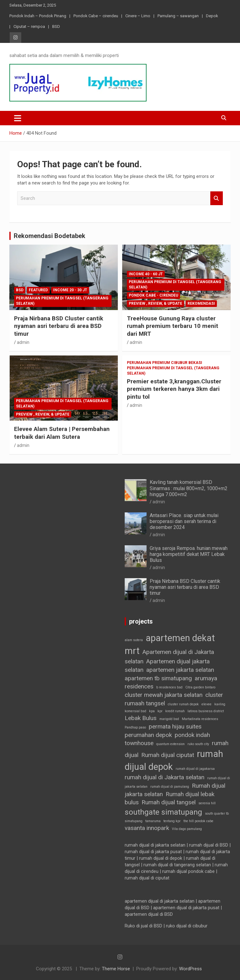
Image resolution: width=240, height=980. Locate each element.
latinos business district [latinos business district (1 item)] (206, 711)
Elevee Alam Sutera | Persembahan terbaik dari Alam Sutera (62, 433)
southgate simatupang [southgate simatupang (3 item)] (163, 812)
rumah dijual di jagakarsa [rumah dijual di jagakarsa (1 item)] (195, 769)
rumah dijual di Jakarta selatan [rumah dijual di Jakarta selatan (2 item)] (165, 777)
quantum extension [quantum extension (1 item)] (170, 744)
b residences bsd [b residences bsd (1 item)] (169, 687)
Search (217, 198)
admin (23, 342)
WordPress (190, 969)
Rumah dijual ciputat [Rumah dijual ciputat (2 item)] (168, 755)
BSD (56, 26)
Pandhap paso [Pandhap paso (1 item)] (135, 727)
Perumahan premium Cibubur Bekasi (165, 363)
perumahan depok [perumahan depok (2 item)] (148, 735)
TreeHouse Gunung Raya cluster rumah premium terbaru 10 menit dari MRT (172, 326)
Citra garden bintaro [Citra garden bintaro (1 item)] (200, 687)
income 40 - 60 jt (146, 274)
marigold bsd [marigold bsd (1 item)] (169, 719)
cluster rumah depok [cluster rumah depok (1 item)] (183, 704)
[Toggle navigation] (18, 118)
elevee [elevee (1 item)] (207, 704)
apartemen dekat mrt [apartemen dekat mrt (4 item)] (170, 644)
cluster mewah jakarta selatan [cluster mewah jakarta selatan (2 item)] (164, 695)
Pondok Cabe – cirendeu (96, 16)
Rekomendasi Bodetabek (50, 236)
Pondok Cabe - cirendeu (153, 295)
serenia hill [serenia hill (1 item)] (207, 803)
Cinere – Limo (138, 16)
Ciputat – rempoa (29, 26)
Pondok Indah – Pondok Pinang (38, 16)
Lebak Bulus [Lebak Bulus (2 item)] (141, 718)
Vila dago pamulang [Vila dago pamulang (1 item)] (187, 829)
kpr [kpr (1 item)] (160, 711)
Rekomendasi (201, 303)
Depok (212, 16)
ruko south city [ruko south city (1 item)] (198, 744)
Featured (38, 290)
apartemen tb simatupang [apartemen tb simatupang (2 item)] (158, 678)
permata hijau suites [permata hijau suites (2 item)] (175, 726)
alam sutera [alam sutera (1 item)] (134, 640)
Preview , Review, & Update (155, 303)
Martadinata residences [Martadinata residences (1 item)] (200, 719)
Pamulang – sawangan (178, 16)
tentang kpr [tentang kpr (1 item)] (172, 821)
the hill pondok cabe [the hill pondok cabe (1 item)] (198, 821)
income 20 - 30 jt (70, 290)
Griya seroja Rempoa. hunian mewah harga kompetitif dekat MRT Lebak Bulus (189, 554)
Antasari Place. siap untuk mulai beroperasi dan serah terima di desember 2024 (184, 521)
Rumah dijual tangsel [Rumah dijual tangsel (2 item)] (169, 802)
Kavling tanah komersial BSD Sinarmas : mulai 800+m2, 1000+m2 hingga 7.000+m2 (189, 488)
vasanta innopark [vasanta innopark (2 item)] (147, 828)
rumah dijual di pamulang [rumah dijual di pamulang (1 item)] (170, 787)
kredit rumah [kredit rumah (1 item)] (175, 711)
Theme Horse (116, 969)
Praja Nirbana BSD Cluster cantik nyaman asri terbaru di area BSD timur (59, 326)
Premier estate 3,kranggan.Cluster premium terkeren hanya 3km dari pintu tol (174, 389)
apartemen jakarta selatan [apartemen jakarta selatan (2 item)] (180, 670)
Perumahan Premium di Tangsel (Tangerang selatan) (62, 301)
